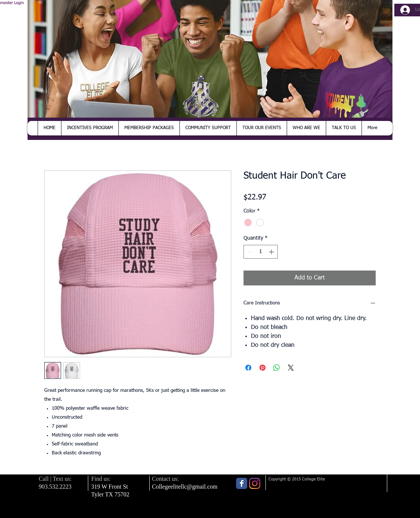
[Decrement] (249, 252)
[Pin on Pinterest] (262, 368)
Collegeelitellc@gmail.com (185, 487)
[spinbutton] (261, 252)
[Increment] (272, 252)
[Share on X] (291, 368)
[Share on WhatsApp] (277, 368)
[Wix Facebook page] (242, 483)
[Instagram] (255, 483)
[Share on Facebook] (248, 368)
